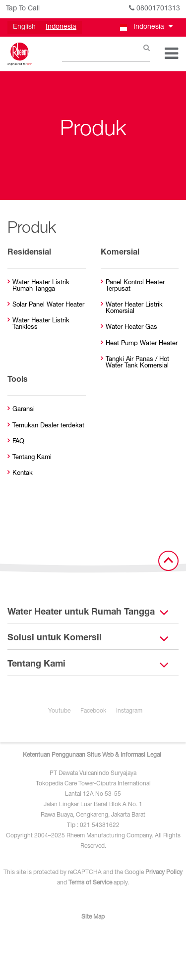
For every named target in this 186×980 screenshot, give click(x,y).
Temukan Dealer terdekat (48, 426)
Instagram (129, 711)
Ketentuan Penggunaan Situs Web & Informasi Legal (92, 755)
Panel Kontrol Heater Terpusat (135, 286)
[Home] (20, 54)
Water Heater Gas (131, 328)
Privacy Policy (164, 873)
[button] (146, 27)
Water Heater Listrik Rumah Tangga (41, 286)
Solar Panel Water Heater (48, 305)
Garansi (24, 410)
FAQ (18, 442)
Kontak (23, 474)
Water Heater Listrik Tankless (41, 324)
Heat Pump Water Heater (142, 344)
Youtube (59, 711)
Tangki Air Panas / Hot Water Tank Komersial (137, 363)
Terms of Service (90, 883)
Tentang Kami (32, 458)
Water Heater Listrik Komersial (134, 309)
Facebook (93, 711)
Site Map (93, 917)
